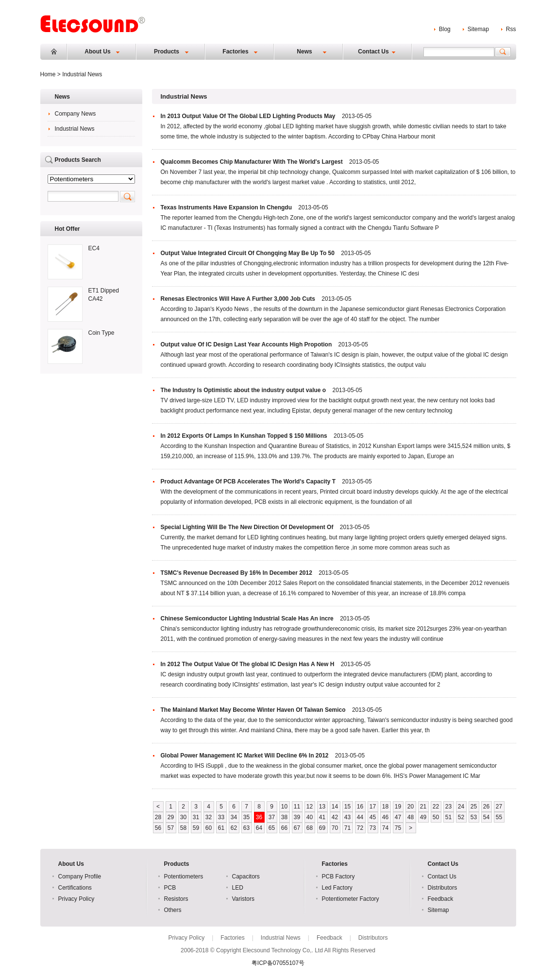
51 (448, 817)
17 (373, 807)
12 (310, 807)
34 (234, 817)
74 (385, 828)
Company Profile (80, 877)
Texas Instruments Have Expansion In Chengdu (227, 207)
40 (310, 817)
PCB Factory (338, 877)
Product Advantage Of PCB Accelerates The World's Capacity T (248, 481)
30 (183, 817)
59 (196, 828)
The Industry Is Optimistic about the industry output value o (244, 390)
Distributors (443, 888)
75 (398, 828)
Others (173, 910)
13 (322, 807)
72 (360, 828)
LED (238, 888)
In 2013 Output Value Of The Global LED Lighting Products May (248, 116)
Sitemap (478, 29)
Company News (76, 114)
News (304, 52)
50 (436, 817)
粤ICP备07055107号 (278, 963)
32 (209, 817)
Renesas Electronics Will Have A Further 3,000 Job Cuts (238, 299)
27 (499, 807)
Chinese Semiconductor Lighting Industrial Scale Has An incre (247, 619)
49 (423, 817)
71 (347, 828)
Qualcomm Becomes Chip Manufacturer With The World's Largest (252, 162)
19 (398, 807)
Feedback (441, 899)
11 (297, 807)
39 (297, 817)
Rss (511, 29)
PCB (170, 888)
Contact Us (373, 52)
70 (335, 828)
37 (272, 817)
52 (461, 817)
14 (335, 807)
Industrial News (75, 129)
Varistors (243, 899)
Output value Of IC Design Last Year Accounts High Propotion (246, 344)
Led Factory (337, 888)
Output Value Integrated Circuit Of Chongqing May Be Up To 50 (248, 253)
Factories (235, 52)
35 (246, 817)
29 (171, 817)
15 (347, 807)
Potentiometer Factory (351, 899)
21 (423, 807)
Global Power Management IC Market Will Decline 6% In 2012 (245, 756)
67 (297, 828)
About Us (97, 52)
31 (196, 817)
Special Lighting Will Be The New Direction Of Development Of (247, 527)
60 (209, 828)
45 (373, 817)
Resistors (176, 899)
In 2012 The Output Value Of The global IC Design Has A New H (248, 664)
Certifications (75, 888)
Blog (445, 29)
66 (284, 828)
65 (272, 828)
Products (167, 52)
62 (234, 828)
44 (360, 817)
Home (54, 52)
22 (436, 807)
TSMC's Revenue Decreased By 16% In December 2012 (236, 573)
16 (360, 807)
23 (448, 807)
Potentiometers (184, 877)
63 (246, 828)
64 (259, 828)
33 (221, 817)
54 (486, 817)
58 (183, 828)
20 (411, 807)
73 (373, 828)
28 (158, 817)
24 (461, 807)
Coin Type (101, 333)
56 (158, 828)
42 (335, 817)
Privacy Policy (76, 899)
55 (499, 817)
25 (474, 807)
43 (347, 817)
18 (385, 807)
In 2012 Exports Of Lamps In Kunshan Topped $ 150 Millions (244, 436)
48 (411, 817)
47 (398, 817)
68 (310, 828)
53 (474, 817)
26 (486, 807)
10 (284, 807)
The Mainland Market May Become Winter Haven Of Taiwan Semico (253, 710)
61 (221, 828)
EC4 (94, 248)
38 (284, 817)
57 (171, 828)
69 (322, 828)
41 (322, 817)
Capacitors (246, 877)
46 (385, 817)
